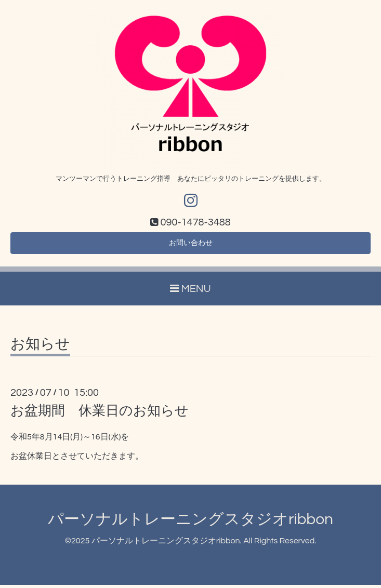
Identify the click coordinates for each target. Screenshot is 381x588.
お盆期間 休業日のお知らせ (100, 415)
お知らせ (40, 348)
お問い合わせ (191, 246)
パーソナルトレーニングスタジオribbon (190, 523)
